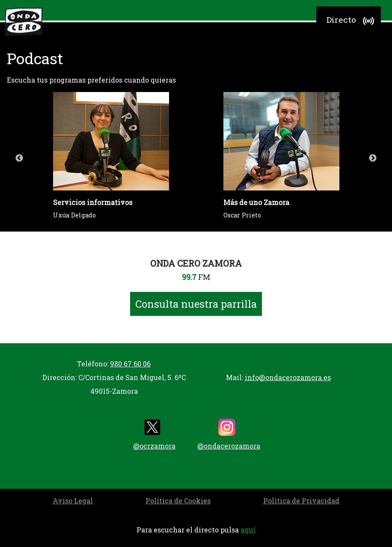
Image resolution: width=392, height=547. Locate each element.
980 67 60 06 (130, 364)
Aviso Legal (73, 501)
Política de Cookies (178, 501)
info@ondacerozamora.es (288, 377)
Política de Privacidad (301, 501)
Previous (19, 158)
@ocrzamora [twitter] (154, 434)
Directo (352, 21)
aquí (248, 530)
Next (373, 158)
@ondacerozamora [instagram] (229, 434)
